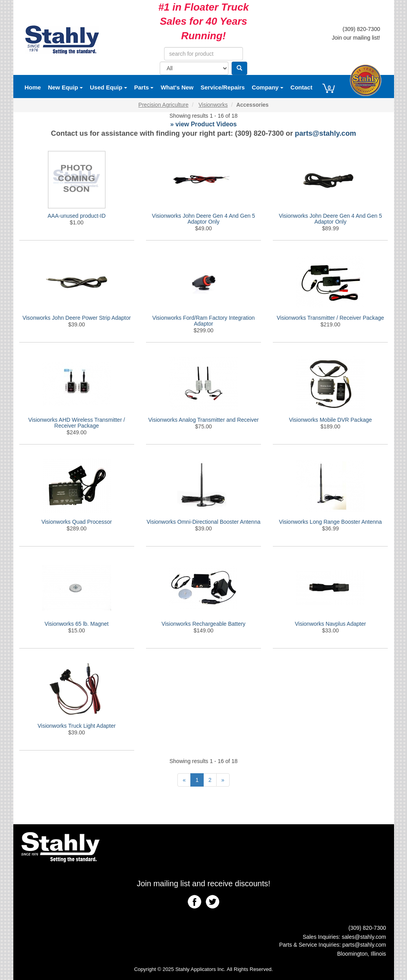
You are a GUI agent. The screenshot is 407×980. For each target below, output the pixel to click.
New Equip (65, 87)
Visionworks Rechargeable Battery (204, 624)
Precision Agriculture (164, 105)
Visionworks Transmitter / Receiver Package (330, 318)
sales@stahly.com (364, 937)
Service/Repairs (223, 87)
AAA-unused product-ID (77, 216)
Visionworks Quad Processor (76, 522)
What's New (177, 87)
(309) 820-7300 (361, 29)
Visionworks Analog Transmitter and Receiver (203, 420)
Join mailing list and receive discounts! (203, 883)
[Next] (223, 780)
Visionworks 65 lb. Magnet (77, 624)
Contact (301, 87)
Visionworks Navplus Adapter (330, 624)
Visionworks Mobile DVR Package (330, 420)
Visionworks (213, 105)
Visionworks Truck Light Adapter (77, 726)
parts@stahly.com (325, 133)
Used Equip (109, 87)
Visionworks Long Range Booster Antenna (330, 522)
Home (33, 87)
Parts (144, 87)
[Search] (239, 68)
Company (268, 87)
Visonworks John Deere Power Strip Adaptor (77, 318)
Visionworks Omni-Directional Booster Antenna (203, 522)
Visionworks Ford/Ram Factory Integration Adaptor (203, 321)
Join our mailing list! (356, 38)
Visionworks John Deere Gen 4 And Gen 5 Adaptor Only (203, 219)
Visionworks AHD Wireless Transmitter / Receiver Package (77, 423)
